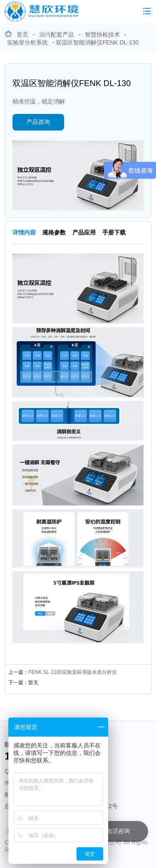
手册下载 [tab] (114, 232)
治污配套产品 (57, 35)
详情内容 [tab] (24, 232)
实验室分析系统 (27, 42)
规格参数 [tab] (54, 232)
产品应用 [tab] (84, 232)
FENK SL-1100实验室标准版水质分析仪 (73, 672)
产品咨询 (38, 122)
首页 (22, 35)
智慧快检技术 (102, 35)
